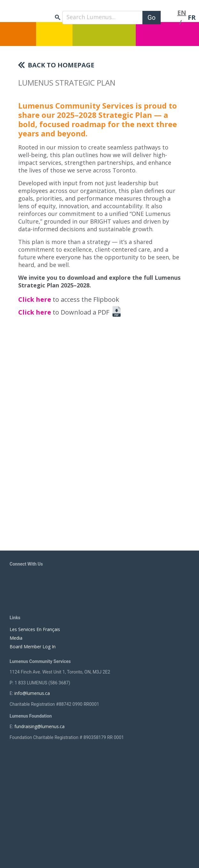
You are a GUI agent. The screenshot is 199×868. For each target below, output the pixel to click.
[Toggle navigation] (169, 18)
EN (182, 13)
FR (192, 17)
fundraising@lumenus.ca (39, 726)
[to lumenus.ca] (48, 13)
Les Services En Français (35, 629)
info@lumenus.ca (32, 693)
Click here (35, 299)
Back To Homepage (61, 65)
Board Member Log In (33, 647)
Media (16, 638)
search (58, 17)
